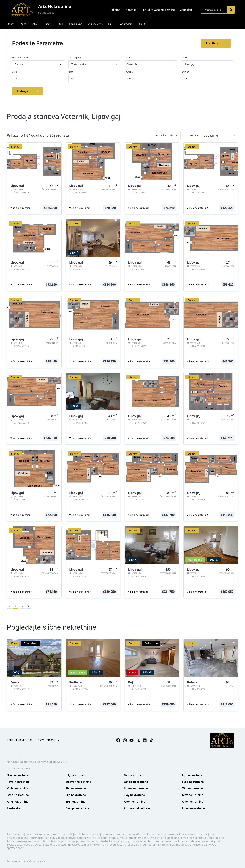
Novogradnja (125, 24)
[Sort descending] (177, 135)
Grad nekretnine (18, 775)
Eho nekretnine (76, 788)
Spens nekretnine (136, 788)
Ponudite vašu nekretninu (158, 10)
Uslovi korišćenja (48, 740)
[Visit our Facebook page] (118, 740)
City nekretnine (76, 775)
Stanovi (11, 24)
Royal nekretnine (18, 782)
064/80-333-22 (46, 13)
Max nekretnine (193, 795)
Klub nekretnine (18, 788)
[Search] (231, 10)
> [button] (29, 606)
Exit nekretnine (76, 795)
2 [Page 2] (22, 606)
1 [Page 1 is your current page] (16, 606)
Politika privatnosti (20, 740)
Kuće (23, 24)
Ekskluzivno (76, 24)
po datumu (211, 136)
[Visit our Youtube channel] (132, 740)
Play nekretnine (134, 795)
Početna (115, 10)
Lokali (35, 24)
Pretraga (27, 91)
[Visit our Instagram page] (125, 740)
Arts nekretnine (135, 802)
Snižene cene (95, 24)
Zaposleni (186, 10)
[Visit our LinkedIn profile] (145, 740)
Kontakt (131, 10)
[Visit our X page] (138, 740)
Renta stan (14, 808)
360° (142, 24)
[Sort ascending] (171, 135)
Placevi (47, 24)
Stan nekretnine (18, 795)
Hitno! (60, 24)
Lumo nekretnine (194, 808)
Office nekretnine (136, 782)
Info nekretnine (193, 775)
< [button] (10, 606)
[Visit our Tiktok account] (151, 740)
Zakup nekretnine (77, 808)
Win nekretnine (193, 788)
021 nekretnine (134, 775)
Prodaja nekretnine (137, 808)
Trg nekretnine (75, 802)
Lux (110, 24)
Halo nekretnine (193, 782)
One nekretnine (193, 802)
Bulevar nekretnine (78, 782)
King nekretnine (18, 802)
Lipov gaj (189, 64)
